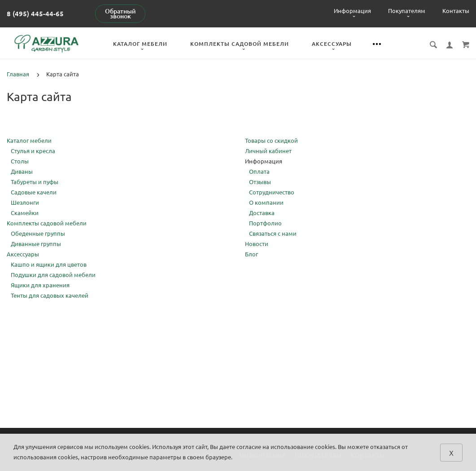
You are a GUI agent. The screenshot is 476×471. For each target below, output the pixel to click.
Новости (257, 244)
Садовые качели (34, 192)
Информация (352, 11)
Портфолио (265, 223)
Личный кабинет (268, 151)
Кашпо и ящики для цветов (49, 264)
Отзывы (260, 182)
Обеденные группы (38, 233)
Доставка (262, 213)
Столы (20, 161)
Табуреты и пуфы (35, 182)
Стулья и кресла (33, 151)
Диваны (22, 172)
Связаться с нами (273, 233)
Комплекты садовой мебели (240, 44)
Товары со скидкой (271, 141)
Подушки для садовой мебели (53, 275)
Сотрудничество (272, 192)
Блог (251, 254)
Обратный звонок (120, 14)
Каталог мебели (140, 44)
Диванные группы (36, 244)
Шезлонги (25, 202)
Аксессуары (332, 44)
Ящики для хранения (40, 285)
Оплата (259, 172)
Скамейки (25, 213)
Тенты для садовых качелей (50, 295)
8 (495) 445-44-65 (35, 14)
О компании (266, 202)
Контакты (456, 11)
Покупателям (407, 11)
